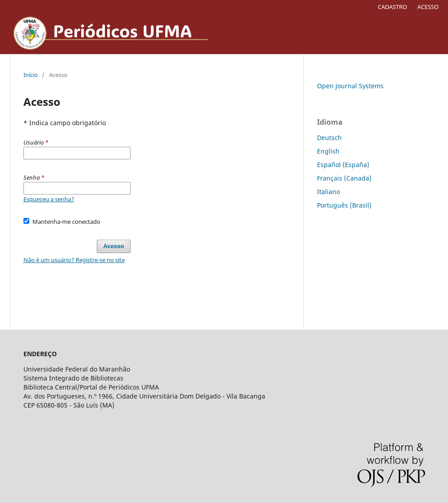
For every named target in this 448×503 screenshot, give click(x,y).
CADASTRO (392, 7)
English (328, 151)
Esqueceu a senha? (49, 199)
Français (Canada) (344, 178)
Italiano (328, 192)
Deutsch (329, 138)
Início (31, 75)
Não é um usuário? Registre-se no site (74, 260)
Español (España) (343, 165)
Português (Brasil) (344, 205)
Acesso (113, 246)
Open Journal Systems (350, 86)
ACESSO (428, 7)
